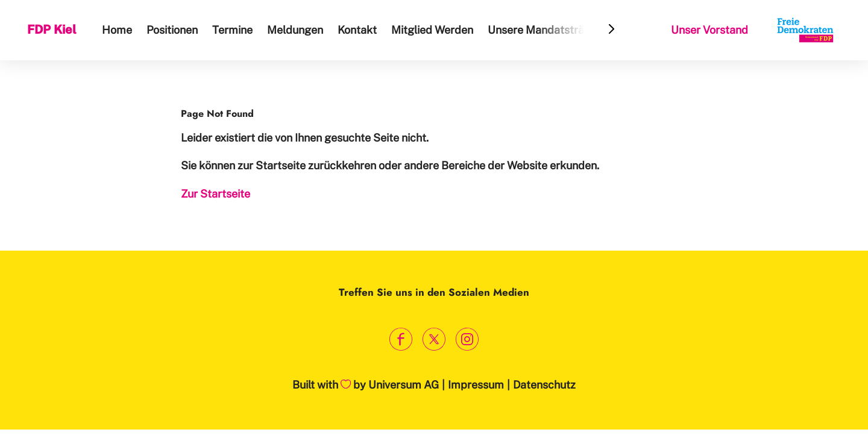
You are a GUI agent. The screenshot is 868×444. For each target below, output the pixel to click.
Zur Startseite (215, 194)
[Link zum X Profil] (434, 339)
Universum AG (404, 385)
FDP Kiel (52, 30)
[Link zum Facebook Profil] (401, 339)
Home (117, 30)
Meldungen (295, 30)
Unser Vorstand (709, 30)
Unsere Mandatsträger (544, 30)
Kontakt (357, 30)
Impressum (476, 385)
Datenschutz (544, 385)
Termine (232, 30)
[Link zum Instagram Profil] (467, 339)
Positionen (172, 30)
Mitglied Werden (432, 30)
